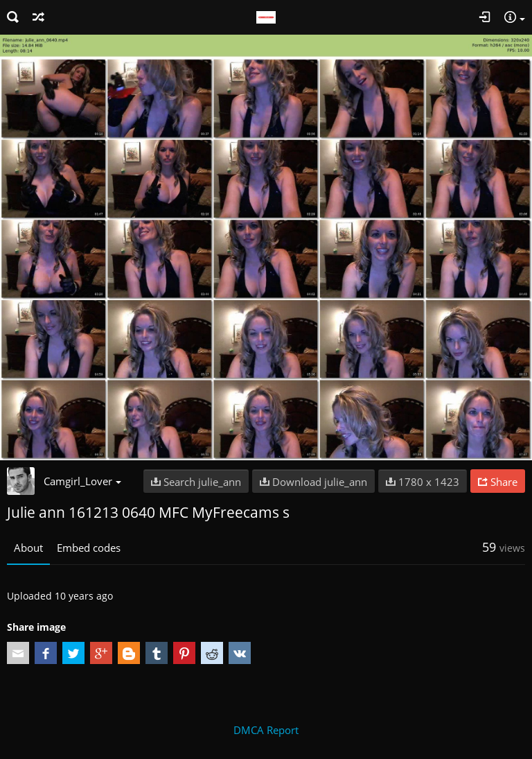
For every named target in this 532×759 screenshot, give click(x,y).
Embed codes (89, 548)
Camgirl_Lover (82, 481)
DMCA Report (266, 730)
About (28, 548)
